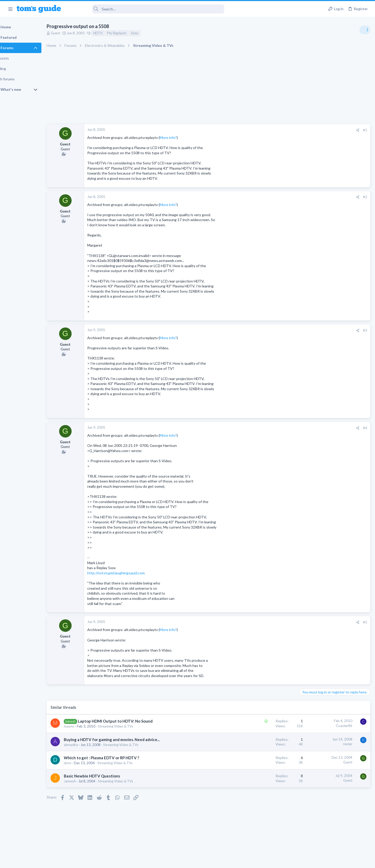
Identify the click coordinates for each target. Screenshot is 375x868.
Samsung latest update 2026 (333, 439)
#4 (281, 428)
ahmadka (84, 745)
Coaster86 (260, 726)
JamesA (83, 781)
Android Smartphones (318, 429)
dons (81, 763)
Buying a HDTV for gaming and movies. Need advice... (125, 740)
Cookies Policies (168, 861)
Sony (148, 33)
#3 (281, 330)
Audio (306, 318)
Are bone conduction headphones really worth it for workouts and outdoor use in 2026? (334, 299)
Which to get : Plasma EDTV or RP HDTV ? (115, 758)
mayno (82, 726)
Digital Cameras (313, 479)
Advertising (131, 861)
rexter (264, 744)
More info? (182, 137)
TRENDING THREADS (309, 283)
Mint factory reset (324, 414)
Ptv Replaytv (130, 33)
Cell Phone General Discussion (324, 343)
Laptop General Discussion (321, 374)
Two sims (309, 329)
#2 (281, 197)
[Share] (274, 130)
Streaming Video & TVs (129, 726)
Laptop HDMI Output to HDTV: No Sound (129, 721)
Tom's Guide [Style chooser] (333, 825)
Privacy (201, 861)
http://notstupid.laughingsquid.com (129, 573)
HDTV (111, 33)
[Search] (146, 9)
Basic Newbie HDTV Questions (105, 776)
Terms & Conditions (237, 861)
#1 (281, 130)
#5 (281, 622)
